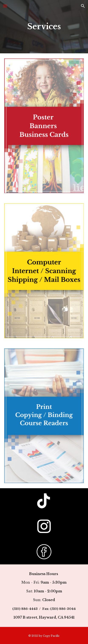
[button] (5, 6)
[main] (44, 27)
